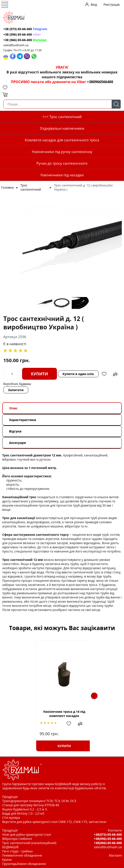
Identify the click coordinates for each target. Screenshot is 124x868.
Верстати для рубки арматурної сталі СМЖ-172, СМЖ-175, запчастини (54, 822)
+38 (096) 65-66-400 (22, 34)
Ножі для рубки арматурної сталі (27, 834)
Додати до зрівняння (115, 374)
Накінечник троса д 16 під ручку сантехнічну (88, 714)
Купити (39, 374)
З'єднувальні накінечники (62, 128)
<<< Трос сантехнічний (62, 117)
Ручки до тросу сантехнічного (62, 163)
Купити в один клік (78, 374)
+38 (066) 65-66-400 (25, 40)
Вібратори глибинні (17, 839)
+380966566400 (100, 82)
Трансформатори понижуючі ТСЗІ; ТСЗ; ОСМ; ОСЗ (39, 801)
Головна (7, 187)
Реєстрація (112, 5)
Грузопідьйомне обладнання (24, 864)
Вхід (94, 5)
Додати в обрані (104, 374)
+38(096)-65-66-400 (108, 839)
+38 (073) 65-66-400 (25, 29)
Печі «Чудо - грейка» (18, 851)
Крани (7, 860)
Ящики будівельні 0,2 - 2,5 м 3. (25, 809)
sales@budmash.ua (16, 45)
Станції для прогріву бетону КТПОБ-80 (31, 805)
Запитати (16, 390)
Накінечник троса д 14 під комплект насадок (36, 714)
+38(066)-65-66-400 (108, 843)
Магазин (115, 855)
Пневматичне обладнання (22, 855)
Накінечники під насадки (62, 175)
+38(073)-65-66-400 (108, 834)
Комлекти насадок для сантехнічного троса (62, 140)
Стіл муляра (11, 818)
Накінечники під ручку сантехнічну (62, 152)
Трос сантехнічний (31, 187)
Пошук (116, 104)
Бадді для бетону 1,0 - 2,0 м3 (23, 813)
